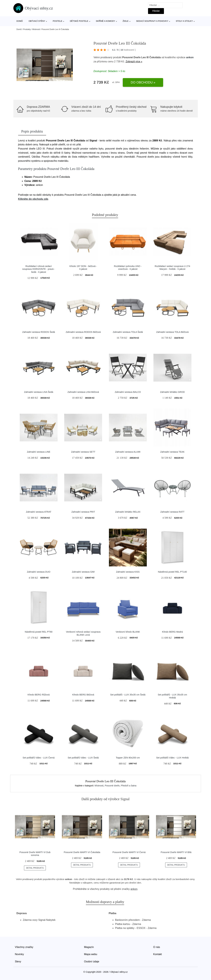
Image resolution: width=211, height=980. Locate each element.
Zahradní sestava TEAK (172, 452)
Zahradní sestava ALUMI (128, 452)
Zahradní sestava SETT (83, 452)
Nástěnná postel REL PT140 (172, 572)
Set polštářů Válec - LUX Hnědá (172, 758)
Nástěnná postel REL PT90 (39, 632)
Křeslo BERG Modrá (172, 632)
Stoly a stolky (184, 21)
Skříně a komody (105, 21)
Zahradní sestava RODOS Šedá (39, 332)
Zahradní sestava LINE (39, 452)
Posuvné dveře (112, 786)
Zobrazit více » (134, 61)
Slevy (18, 962)
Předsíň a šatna (129, 786)
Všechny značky (24, 947)
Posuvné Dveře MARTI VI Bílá (176, 852)
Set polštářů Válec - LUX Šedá (83, 758)
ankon (190, 57)
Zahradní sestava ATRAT (39, 512)
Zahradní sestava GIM (83, 572)
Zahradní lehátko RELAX (128, 512)
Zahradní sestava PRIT (83, 512)
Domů (20, 21)
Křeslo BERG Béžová (83, 695)
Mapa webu (91, 954)
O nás (157, 947)
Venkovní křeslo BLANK (128, 632)
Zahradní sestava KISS (128, 572)
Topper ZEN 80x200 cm (128, 758)
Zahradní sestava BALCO (128, 392)
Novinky (19, 954)
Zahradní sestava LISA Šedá (39, 392)
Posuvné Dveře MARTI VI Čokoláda (82, 852)
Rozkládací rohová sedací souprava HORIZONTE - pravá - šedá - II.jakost (39, 269)
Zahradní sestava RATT (172, 512)
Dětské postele (79, 21)
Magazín (89, 947)
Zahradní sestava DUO (39, 572)
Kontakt (158, 954)
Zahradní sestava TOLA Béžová (172, 332)
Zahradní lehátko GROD (172, 392)
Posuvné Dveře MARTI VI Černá (129, 852)
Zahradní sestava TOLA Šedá (128, 332)
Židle (126, 21)
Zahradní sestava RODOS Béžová (83, 332)
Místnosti (36, 29)
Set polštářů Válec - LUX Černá (39, 758)
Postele (58, 21)
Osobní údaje (92, 962)
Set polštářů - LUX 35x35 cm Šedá (128, 695)
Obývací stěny (37, 21)
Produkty (27, 29)
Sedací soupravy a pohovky (152, 21)
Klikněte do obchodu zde (33, 199)
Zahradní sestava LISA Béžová (83, 392)
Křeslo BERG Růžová (39, 695)
